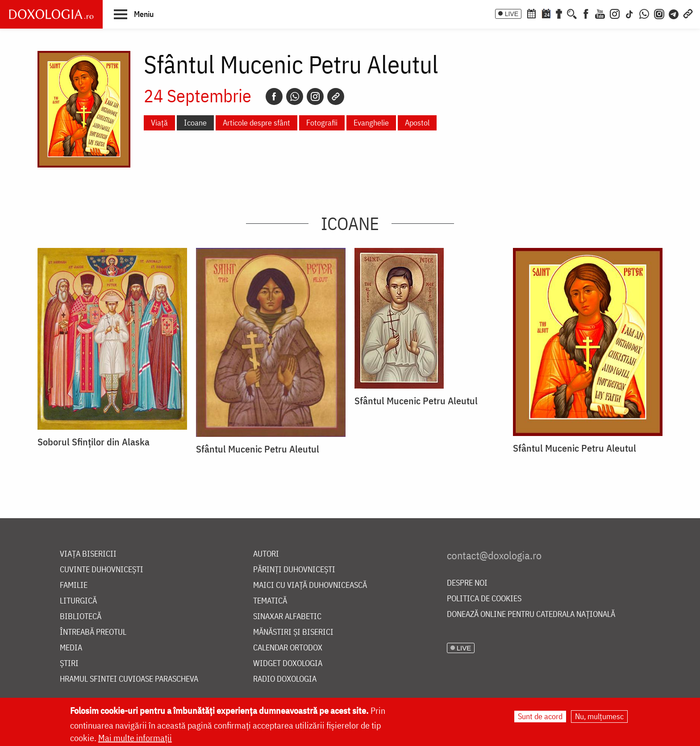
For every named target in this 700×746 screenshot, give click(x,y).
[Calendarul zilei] (546, 13)
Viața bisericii (88, 554)
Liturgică (78, 601)
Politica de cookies (484, 599)
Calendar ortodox (288, 648)
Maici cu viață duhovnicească (310, 585)
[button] (134, 14)
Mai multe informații (135, 738)
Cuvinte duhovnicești (102, 570)
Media (71, 648)
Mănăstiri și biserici (293, 632)
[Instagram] (615, 13)
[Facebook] (586, 13)
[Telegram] (674, 13)
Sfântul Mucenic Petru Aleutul (258, 449)
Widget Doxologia (288, 664)
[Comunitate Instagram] (659, 13)
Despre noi (467, 583)
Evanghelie (371, 123)
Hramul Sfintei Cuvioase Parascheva (129, 679)
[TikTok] (629, 13)
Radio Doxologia (285, 679)
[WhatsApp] (644, 13)
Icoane (195, 123)
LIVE (512, 14)
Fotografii (322, 123)
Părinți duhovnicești (294, 570)
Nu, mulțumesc (599, 717)
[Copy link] (336, 96)
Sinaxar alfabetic (287, 617)
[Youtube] (600, 13)
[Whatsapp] (295, 96)
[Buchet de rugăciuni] (559, 13)
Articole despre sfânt (256, 123)
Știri (69, 664)
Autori (266, 554)
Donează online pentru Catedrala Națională (531, 614)
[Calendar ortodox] (531, 13)
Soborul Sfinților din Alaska (94, 442)
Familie (74, 585)
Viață (159, 123)
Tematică (270, 601)
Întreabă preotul (93, 632)
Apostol (417, 123)
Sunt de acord (540, 717)
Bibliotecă (81, 617)
